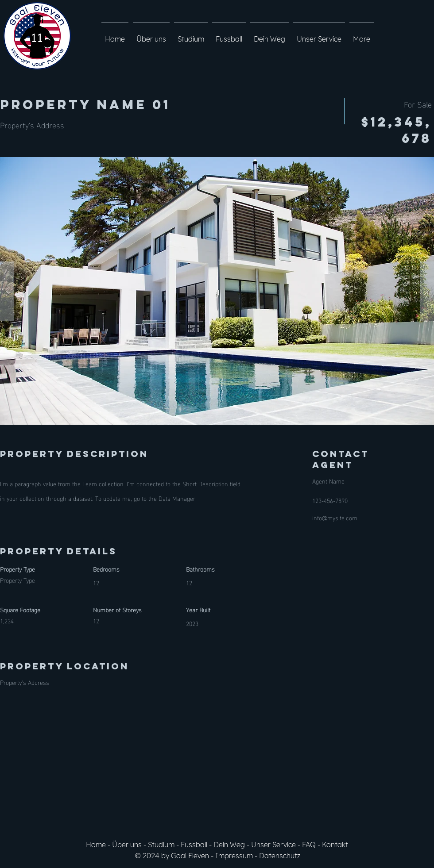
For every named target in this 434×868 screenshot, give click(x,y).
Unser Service (273, 845)
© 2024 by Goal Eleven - (175, 856)
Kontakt (335, 845)
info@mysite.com (335, 517)
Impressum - (237, 856)
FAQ (309, 845)
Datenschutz (280, 856)
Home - (99, 845)
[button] (217, 291)
